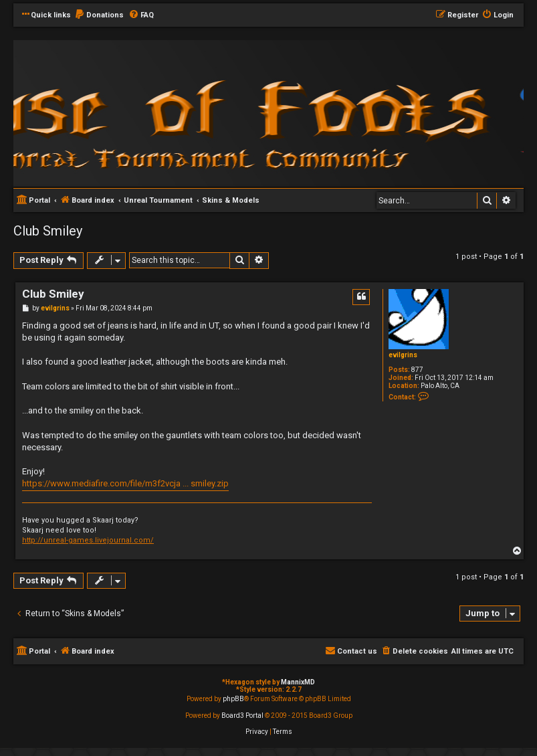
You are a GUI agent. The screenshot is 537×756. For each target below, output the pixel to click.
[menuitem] (99, 15)
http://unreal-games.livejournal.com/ (88, 540)
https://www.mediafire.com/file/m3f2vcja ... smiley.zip (125, 483)
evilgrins (403, 355)
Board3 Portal (242, 716)
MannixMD (298, 682)
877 (417, 370)
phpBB (233, 699)
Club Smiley (48, 231)
